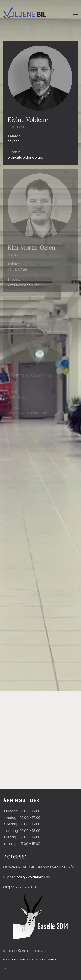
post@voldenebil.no (33, 877)
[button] (76, 13)
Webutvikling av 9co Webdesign (30, 960)
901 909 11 (15, 142)
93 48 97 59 (17, 270)
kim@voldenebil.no (24, 285)
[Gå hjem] (25, 13)
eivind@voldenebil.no (25, 158)
